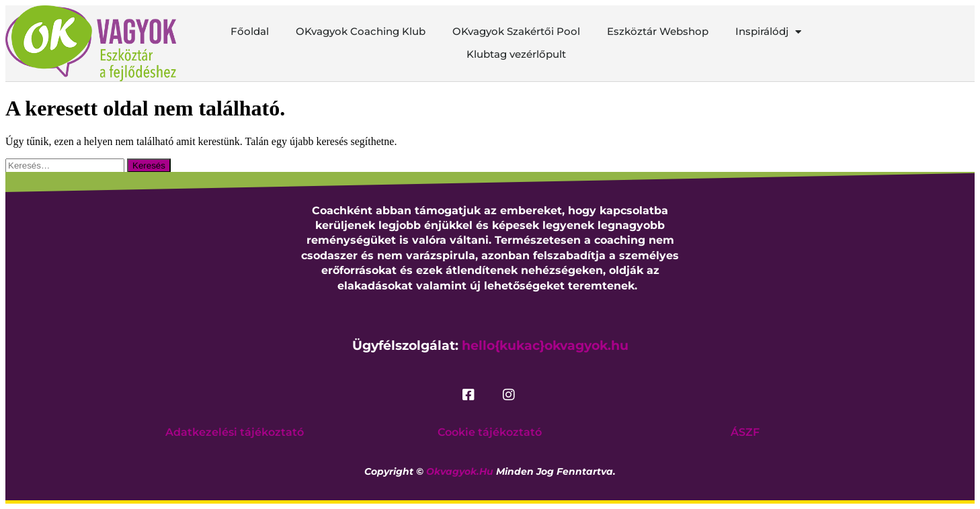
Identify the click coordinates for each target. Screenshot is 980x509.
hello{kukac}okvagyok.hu (545, 345)
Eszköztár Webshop (658, 31)
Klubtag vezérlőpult (516, 54)
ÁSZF (745, 432)
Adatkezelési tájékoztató (235, 432)
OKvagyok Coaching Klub (361, 31)
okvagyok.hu (460, 471)
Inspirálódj (768, 32)
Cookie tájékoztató (490, 432)
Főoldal (250, 31)
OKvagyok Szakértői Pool (516, 31)
